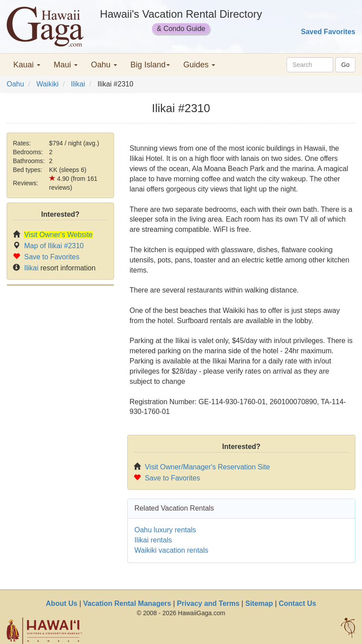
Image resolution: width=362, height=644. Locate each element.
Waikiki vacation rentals (171, 550)
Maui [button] (66, 65)
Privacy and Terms (208, 603)
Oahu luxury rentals (165, 530)
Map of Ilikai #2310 (54, 246)
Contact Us (297, 603)
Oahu (15, 84)
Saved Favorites (328, 32)
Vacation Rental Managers (127, 603)
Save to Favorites (52, 257)
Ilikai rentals (153, 540)
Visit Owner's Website (58, 235)
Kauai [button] (27, 65)
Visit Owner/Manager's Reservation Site (207, 467)
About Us (61, 603)
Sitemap (259, 603)
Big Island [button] (150, 65)
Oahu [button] (104, 65)
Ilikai (78, 84)
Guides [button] (199, 65)
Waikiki (47, 84)
